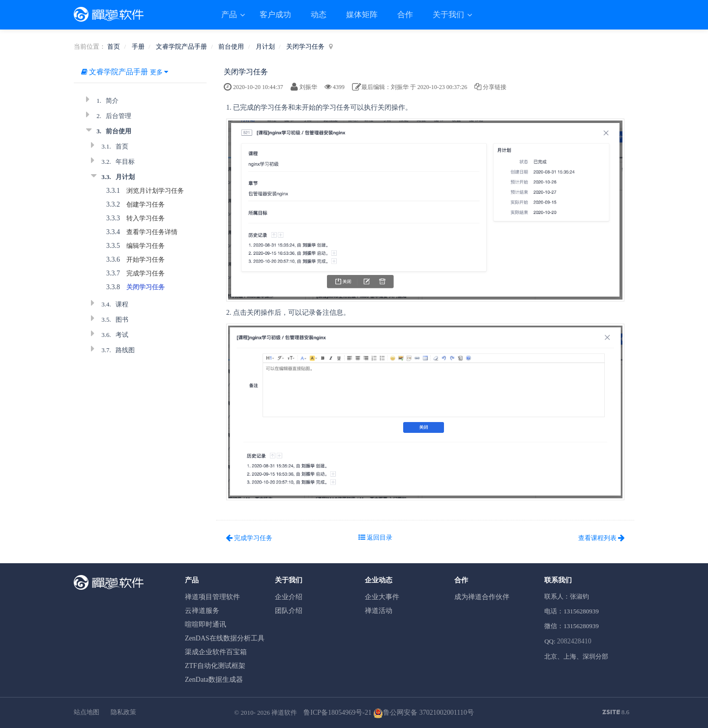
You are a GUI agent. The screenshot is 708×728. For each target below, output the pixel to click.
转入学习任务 (146, 218)
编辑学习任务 (146, 246)
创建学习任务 (146, 204)
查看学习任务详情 (152, 232)
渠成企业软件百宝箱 (216, 652)
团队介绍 (289, 611)
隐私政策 (123, 712)
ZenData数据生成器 (214, 680)
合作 (405, 15)
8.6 (616, 713)
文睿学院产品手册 (181, 46)
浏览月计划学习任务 (155, 191)
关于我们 (449, 15)
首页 (114, 46)
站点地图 (87, 712)
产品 (230, 15)
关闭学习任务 (305, 46)
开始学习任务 (146, 259)
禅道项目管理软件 (212, 597)
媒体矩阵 (362, 15)
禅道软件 (284, 713)
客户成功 (275, 15)
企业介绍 (289, 597)
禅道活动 (379, 611)
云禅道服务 (202, 611)
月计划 (265, 46)
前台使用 (231, 46)
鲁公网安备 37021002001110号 (423, 713)
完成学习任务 (146, 273)
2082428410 (574, 641)
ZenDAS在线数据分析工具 (225, 638)
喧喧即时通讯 (206, 624)
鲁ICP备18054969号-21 (337, 713)
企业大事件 (382, 597)
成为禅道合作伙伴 (482, 597)
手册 (138, 46)
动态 (319, 15)
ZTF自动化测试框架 (215, 666)
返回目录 (375, 537)
